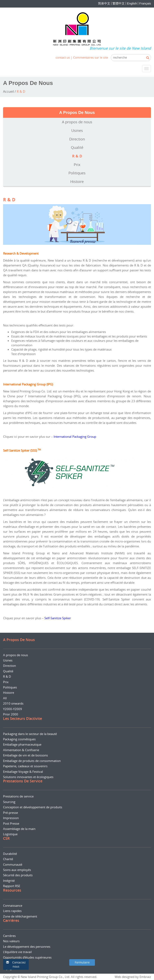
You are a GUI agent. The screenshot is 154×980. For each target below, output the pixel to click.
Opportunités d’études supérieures (27, 957)
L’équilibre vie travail (17, 952)
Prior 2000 (11, 714)
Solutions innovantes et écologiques (28, 777)
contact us (63, 57)
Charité (8, 859)
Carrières (9, 936)
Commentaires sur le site (91, 57)
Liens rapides (12, 911)
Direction (77, 139)
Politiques (77, 173)
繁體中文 (119, 3)
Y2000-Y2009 (13, 709)
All (5, 698)
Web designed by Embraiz (133, 977)
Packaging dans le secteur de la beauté (30, 734)
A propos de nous (77, 122)
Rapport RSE (12, 886)
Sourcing (9, 802)
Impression (11, 818)
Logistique (10, 834)
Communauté (13, 864)
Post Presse (11, 823)
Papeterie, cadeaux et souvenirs (25, 766)
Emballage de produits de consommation (32, 761)
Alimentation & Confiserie (21, 750)
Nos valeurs (11, 941)
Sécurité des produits (18, 875)
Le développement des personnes (27, 947)
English (132, 3)
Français (145, 3)
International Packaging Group (75, 437)
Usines (77, 130)
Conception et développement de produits (33, 807)
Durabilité (10, 854)
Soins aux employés (17, 870)
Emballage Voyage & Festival (23, 772)
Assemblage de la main (19, 829)
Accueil (8, 91)
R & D (77, 156)
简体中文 (104, 3)
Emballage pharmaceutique (22, 744)
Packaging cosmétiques (19, 739)
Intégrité (9, 881)
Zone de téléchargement (20, 916)
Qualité (77, 147)
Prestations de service (18, 796)
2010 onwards (13, 703)
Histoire (77, 182)
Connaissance (13, 905)
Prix (77, 165)
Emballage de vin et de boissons (25, 755)
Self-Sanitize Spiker (58, 618)
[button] (16, 964)
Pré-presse (10, 813)
